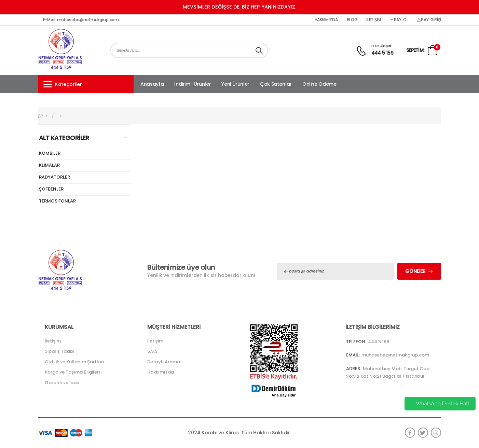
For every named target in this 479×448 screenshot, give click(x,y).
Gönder (415, 271)
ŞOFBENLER (51, 189)
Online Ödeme (319, 84)
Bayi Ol (399, 20)
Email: (353, 355)
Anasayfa (152, 84)
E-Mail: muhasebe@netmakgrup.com (81, 20)
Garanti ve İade (62, 383)
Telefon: (356, 342)
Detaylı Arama (164, 362)
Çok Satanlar (276, 84)
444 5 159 (382, 53)
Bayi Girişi (429, 20)
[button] (86, 84)
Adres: (354, 369)
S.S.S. (153, 351)
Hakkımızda (326, 20)
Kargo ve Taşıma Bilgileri (72, 372)
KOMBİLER (50, 153)
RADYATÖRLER (54, 177)
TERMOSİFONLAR (57, 201)
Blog (352, 20)
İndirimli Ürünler (193, 84)
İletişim (374, 20)
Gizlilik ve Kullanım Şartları (74, 362)
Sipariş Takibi (59, 351)
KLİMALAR (49, 165)
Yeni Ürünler (235, 84)
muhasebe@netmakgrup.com (395, 355)
